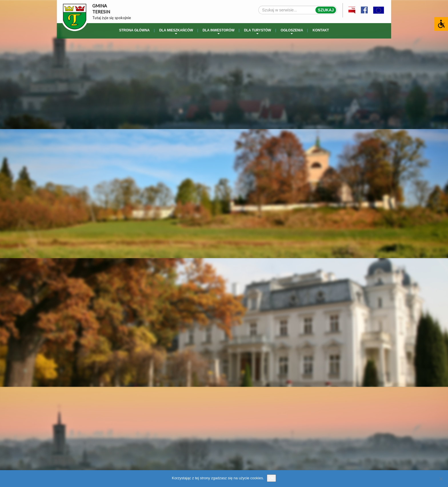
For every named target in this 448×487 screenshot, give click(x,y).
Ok (272, 478)
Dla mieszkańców (176, 31)
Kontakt (321, 30)
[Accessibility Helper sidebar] (441, 24)
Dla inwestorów (219, 31)
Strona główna (134, 30)
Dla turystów (258, 31)
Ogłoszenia (292, 31)
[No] (441, 479)
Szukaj (326, 10)
